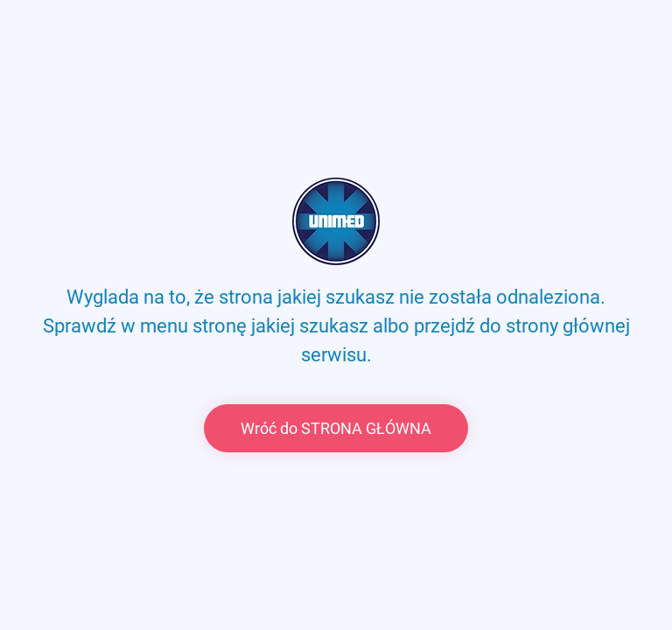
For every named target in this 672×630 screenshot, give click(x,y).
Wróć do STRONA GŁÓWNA (336, 428)
